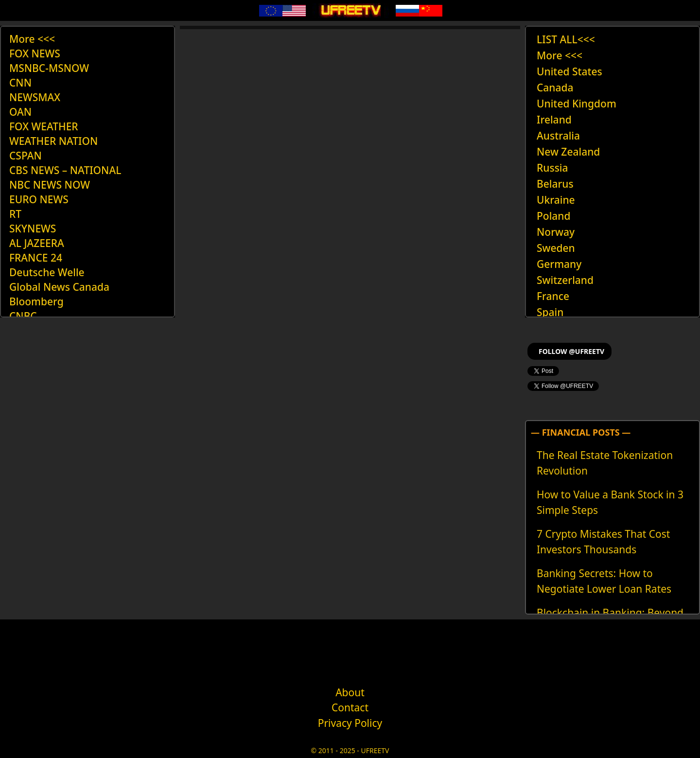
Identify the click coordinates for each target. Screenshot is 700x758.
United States (569, 71)
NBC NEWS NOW (50, 185)
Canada (555, 88)
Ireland (554, 120)
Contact (350, 707)
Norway (556, 232)
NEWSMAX (35, 97)
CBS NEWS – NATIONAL (65, 170)
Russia (552, 168)
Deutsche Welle (47, 272)
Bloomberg (36, 301)
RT (15, 214)
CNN (20, 83)
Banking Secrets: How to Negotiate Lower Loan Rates (604, 581)
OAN (20, 112)
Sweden (556, 248)
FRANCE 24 (36, 258)
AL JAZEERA (37, 243)
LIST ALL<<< (566, 39)
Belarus (555, 184)
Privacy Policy (350, 723)
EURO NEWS (39, 199)
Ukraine (556, 200)
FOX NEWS (35, 53)
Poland (554, 216)
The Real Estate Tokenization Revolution (605, 463)
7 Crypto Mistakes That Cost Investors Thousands (603, 542)
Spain (550, 312)
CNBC (23, 316)
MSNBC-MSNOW (49, 68)
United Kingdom (577, 104)
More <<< (32, 39)
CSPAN (26, 156)
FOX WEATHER (44, 126)
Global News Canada (59, 287)
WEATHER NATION (53, 141)
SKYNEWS (33, 229)
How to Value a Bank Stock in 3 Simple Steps (610, 502)
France (553, 296)
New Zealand (568, 152)
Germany (559, 264)
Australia (558, 136)
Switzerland (565, 280)
